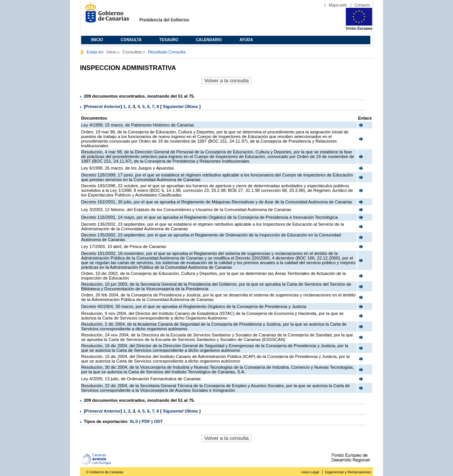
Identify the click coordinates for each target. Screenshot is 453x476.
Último (192, 107)
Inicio (97, 40)
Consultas (132, 52)
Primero (93, 107)
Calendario (209, 40)
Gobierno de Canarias (105, 16)
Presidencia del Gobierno (171, 16)
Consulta (131, 40)
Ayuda (246, 40)
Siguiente (173, 107)
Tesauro (169, 40)
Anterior (112, 107)
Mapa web (338, 5)
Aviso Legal (310, 472)
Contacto (362, 5)
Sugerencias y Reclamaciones (348, 472)
